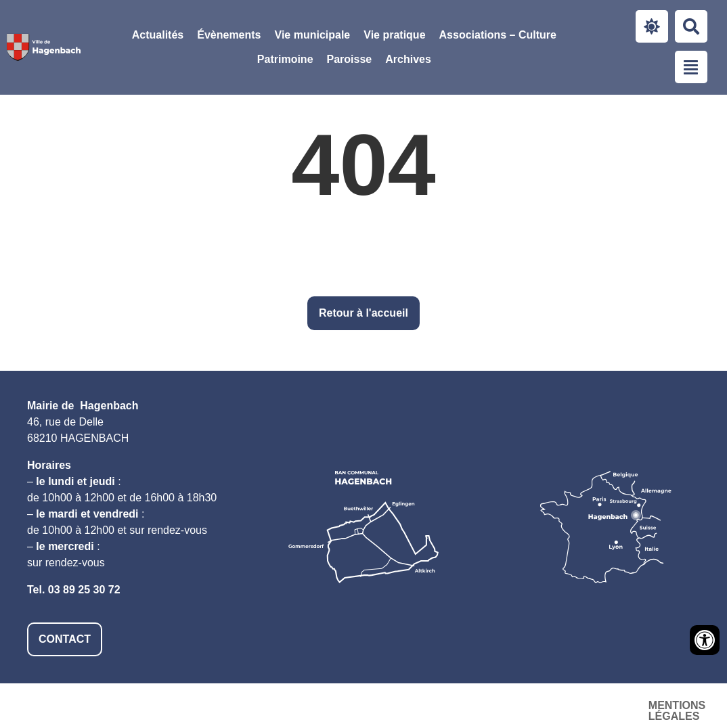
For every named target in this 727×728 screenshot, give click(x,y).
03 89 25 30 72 (84, 590)
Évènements (229, 35)
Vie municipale (313, 35)
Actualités (158, 35)
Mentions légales (374, 705)
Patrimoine (285, 59)
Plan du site (591, 705)
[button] (313, 35)
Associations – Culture (498, 35)
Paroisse (350, 59)
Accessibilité (492, 705)
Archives (408, 59)
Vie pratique (394, 35)
